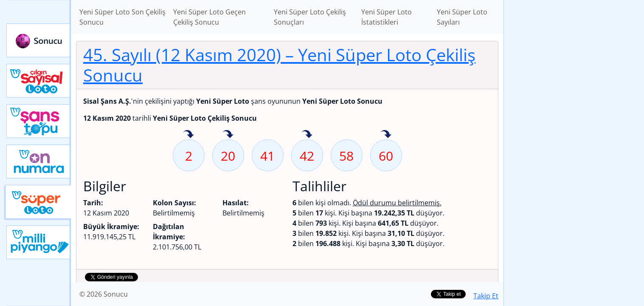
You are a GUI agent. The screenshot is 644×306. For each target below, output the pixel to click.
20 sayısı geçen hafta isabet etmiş (228, 135)
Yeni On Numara (39, 161)
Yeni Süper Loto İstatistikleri (387, 17)
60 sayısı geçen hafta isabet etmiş (386, 135)
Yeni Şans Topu (39, 121)
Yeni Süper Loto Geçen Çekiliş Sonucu (210, 17)
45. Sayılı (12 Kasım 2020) (279, 65)
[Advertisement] (574, 134)
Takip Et (486, 296)
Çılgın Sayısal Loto (39, 81)
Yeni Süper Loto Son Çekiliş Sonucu (122, 17)
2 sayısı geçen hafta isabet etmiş (188, 135)
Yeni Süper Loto (38, 202)
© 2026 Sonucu (104, 294)
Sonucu (39, 40)
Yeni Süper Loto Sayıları (462, 17)
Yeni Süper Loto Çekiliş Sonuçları (310, 17)
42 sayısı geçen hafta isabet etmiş (307, 135)
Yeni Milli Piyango (39, 242)
